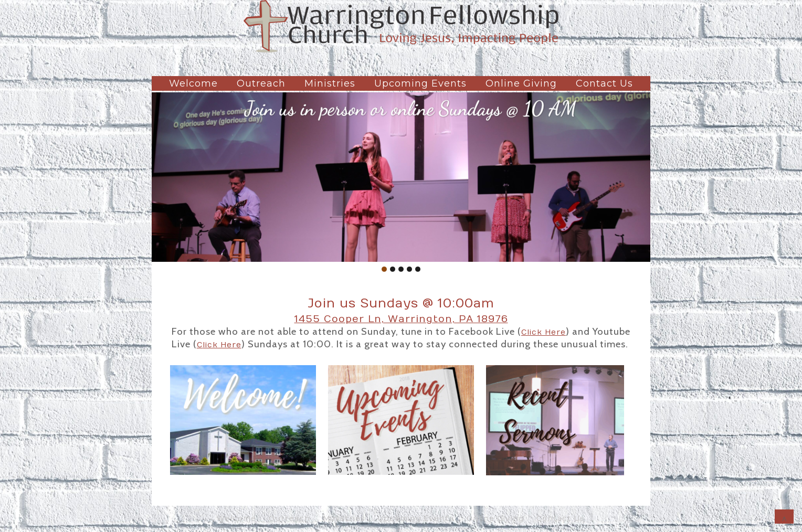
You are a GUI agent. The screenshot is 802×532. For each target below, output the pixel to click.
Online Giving (521, 83)
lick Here (546, 332)
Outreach (261, 83)
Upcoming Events (420, 83)
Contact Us (604, 83)
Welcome (193, 83)
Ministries (330, 83)
